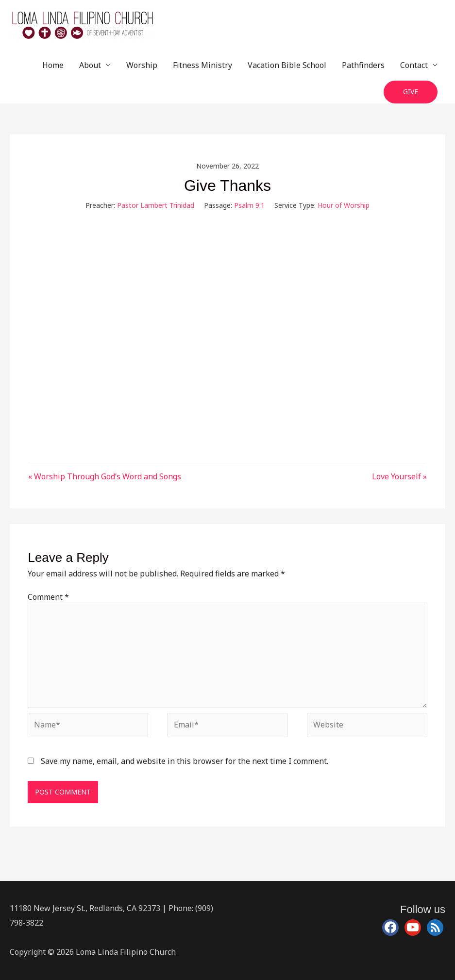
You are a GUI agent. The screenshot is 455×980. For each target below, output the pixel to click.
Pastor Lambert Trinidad (156, 205)
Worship (142, 65)
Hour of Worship (344, 205)
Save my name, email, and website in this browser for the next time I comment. (185, 761)
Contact (414, 65)
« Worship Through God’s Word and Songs (105, 476)
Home (53, 65)
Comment (48, 597)
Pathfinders (363, 65)
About (90, 65)
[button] (411, 92)
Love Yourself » (399, 476)
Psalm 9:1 (249, 205)
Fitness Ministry (202, 65)
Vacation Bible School (287, 65)
